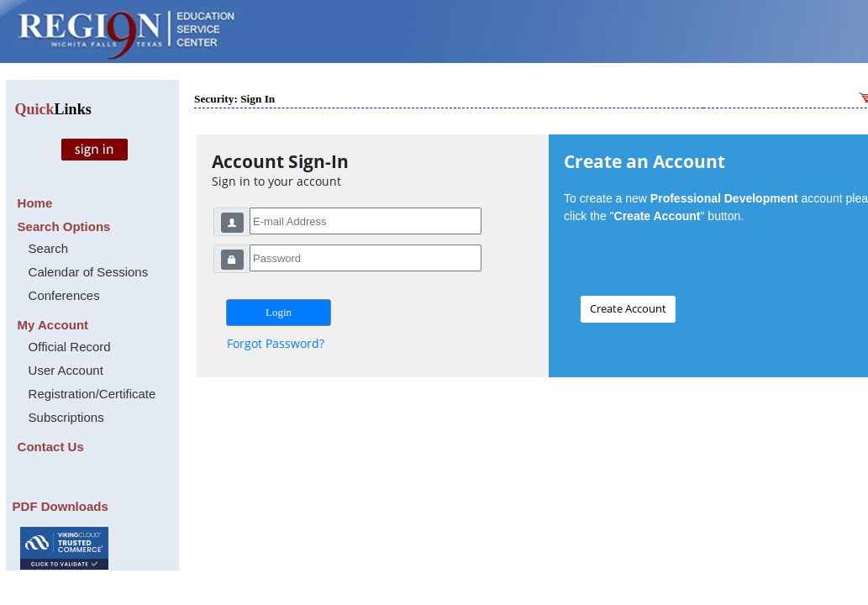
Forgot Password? (276, 343)
